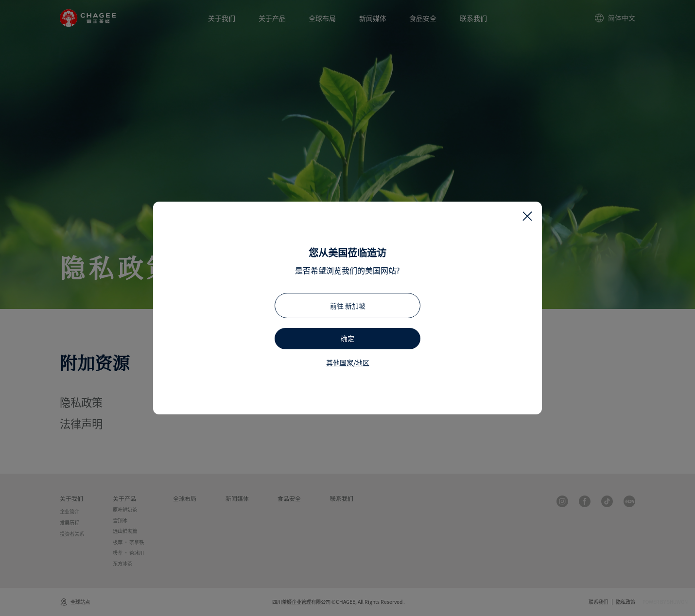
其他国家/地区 (348, 362)
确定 (347, 338)
